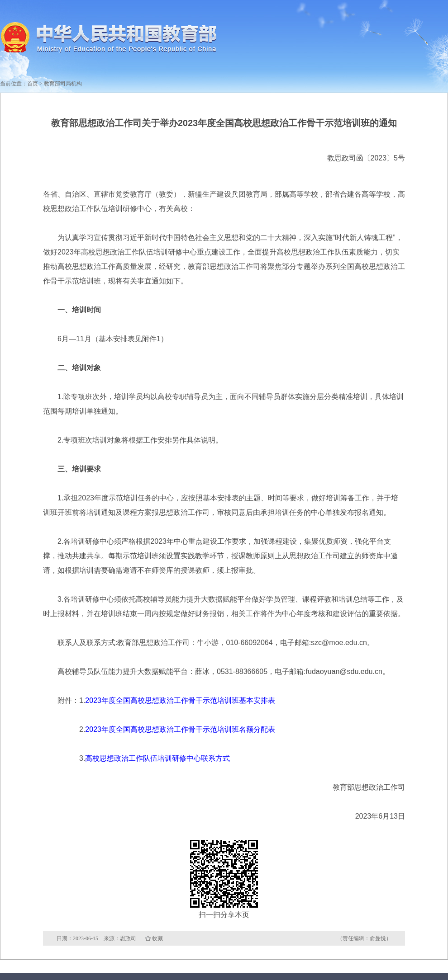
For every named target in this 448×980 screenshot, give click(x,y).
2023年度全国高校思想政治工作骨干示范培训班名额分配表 (180, 729)
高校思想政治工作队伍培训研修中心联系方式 (157, 758)
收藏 (157, 938)
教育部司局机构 (63, 84)
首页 (33, 84)
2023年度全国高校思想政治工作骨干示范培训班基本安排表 (180, 700)
